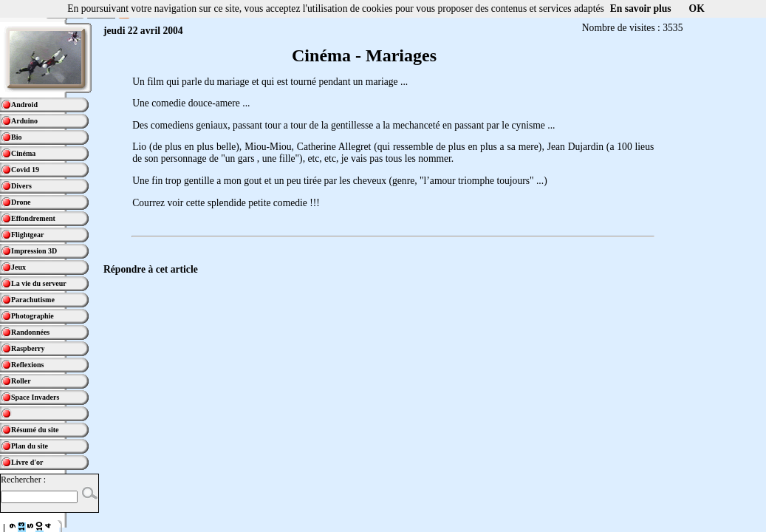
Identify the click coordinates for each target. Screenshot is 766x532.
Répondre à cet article (151, 269)
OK (697, 8)
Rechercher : (23, 480)
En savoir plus (641, 8)
